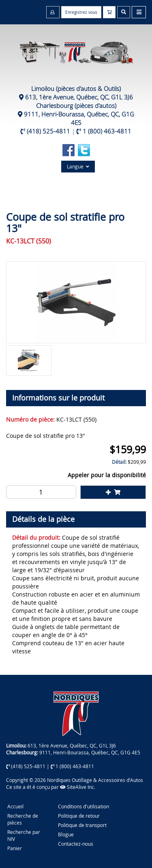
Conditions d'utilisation (83, 806)
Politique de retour (79, 816)
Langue (78, 166)
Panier (15, 848)
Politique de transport (82, 825)
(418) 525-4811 (48, 131)
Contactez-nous (76, 844)
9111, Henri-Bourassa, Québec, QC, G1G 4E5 (79, 118)
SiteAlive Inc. (78, 787)
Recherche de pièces (23, 819)
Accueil (15, 806)
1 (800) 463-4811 (107, 131)
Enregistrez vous (81, 12)
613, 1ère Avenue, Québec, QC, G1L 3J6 (79, 97)
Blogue (66, 834)
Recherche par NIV (24, 835)
